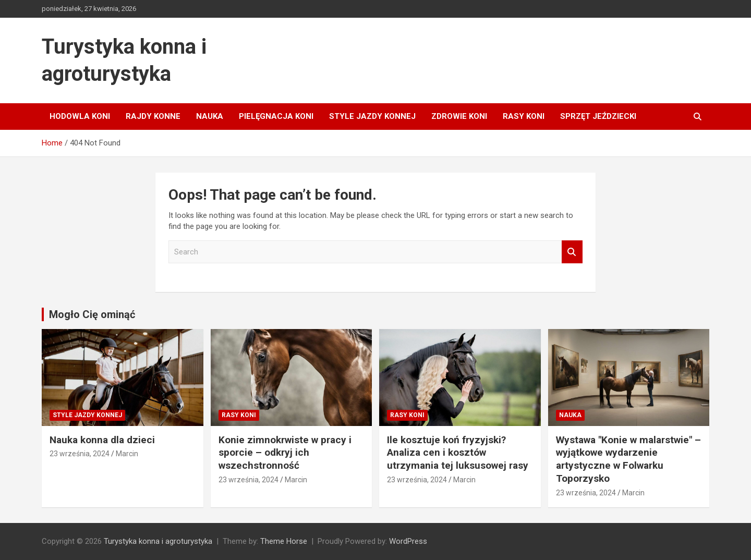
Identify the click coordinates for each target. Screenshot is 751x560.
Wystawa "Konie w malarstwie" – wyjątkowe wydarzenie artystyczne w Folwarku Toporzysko (628, 459)
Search (572, 252)
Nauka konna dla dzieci (102, 440)
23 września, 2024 (80, 454)
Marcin (127, 454)
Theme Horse (284, 541)
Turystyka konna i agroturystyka (158, 541)
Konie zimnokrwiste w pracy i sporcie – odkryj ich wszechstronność (285, 453)
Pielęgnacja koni (276, 116)
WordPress (408, 541)
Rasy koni (524, 116)
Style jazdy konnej (372, 116)
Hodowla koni (80, 116)
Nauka (210, 116)
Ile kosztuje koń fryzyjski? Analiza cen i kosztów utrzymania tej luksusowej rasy (458, 453)
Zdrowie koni (459, 116)
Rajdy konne (153, 116)
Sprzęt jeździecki (598, 116)
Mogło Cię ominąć (92, 314)
